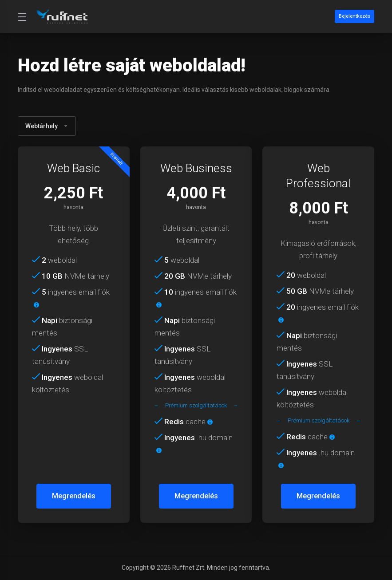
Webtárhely (47, 126)
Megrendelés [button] (74, 496)
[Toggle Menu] (22, 16)
